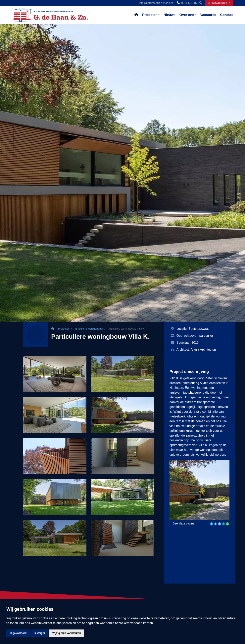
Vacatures (208, 15)
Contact (226, 15)
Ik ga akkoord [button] (18, 633)
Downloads (218, 3)
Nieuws (170, 15)
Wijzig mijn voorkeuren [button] (67, 633)
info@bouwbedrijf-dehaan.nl (156, 3)
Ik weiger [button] (39, 633)
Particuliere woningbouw (88, 329)
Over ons (187, 15)
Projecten (150, 15)
